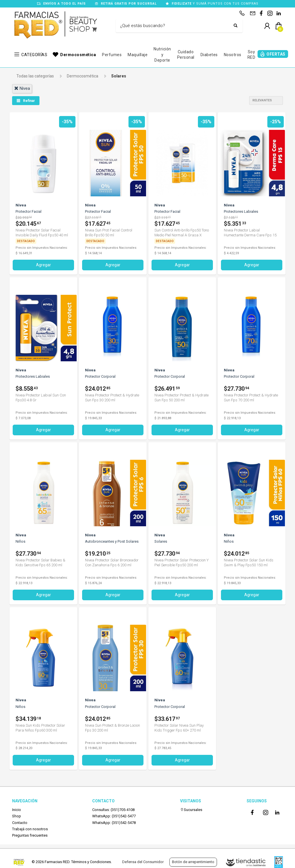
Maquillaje (138, 55)
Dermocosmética (78, 55)
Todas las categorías (35, 76)
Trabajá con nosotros (30, 829)
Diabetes (209, 55)
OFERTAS (276, 54)
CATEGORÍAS (34, 55)
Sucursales (191, 810)
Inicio (17, 810)
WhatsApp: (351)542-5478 (114, 823)
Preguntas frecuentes (30, 835)
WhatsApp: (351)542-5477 (114, 816)
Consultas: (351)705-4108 (113, 810)
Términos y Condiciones (91, 862)
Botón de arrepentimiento (193, 862)
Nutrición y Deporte (162, 55)
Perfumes (112, 55)
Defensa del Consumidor (143, 862)
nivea (22, 88)
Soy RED (251, 55)
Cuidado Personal (186, 55)
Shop (17, 816)
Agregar (44, 265)
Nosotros (233, 55)
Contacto (20, 823)
